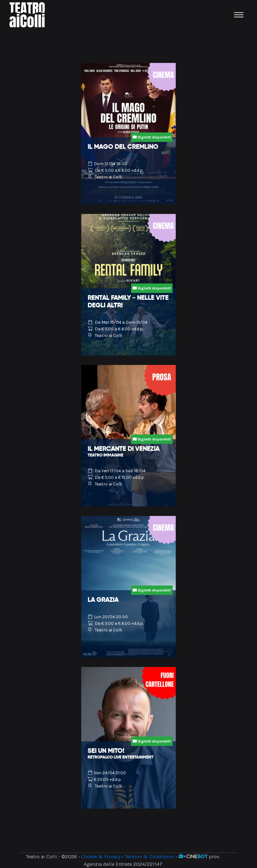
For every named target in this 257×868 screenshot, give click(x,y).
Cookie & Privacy (101, 857)
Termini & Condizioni (149, 857)
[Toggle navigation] (239, 15)
